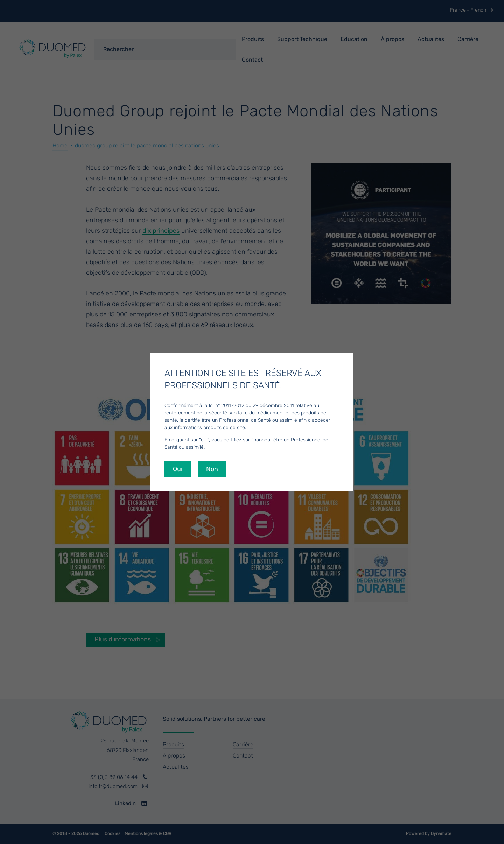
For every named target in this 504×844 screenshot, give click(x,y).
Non (212, 469)
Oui (178, 469)
